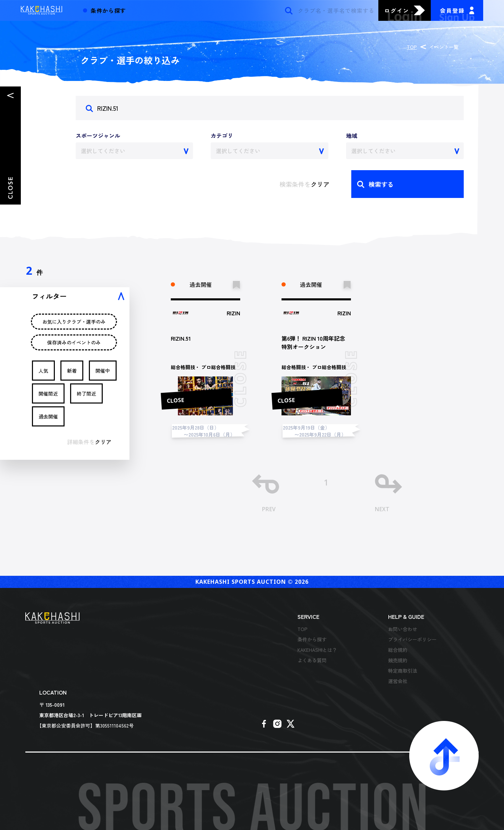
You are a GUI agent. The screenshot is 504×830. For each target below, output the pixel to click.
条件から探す (312, 639)
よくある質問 (312, 660)
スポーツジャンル (98, 135)
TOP (412, 47)
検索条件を (304, 184)
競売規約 (398, 660)
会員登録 (452, 10)
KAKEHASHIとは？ (317, 650)
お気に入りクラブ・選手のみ (74, 322)
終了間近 (86, 393)
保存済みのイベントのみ (74, 342)
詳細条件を (89, 442)
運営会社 (398, 681)
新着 (72, 371)
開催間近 (48, 393)
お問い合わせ (403, 629)
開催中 (103, 371)
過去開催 (48, 416)
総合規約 (398, 650)
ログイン (397, 10)
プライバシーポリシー (412, 639)
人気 (43, 371)
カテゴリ (222, 135)
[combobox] (135, 151)
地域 (352, 135)
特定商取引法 (403, 671)
